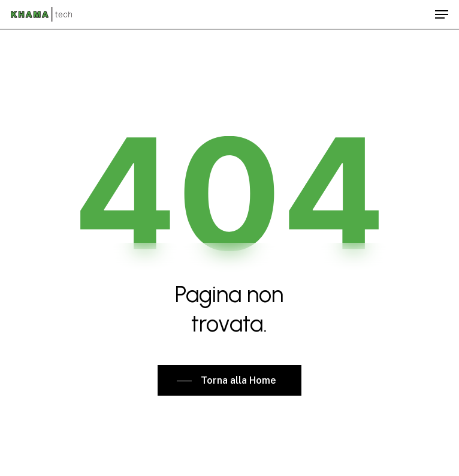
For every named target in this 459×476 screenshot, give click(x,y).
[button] (442, 14)
